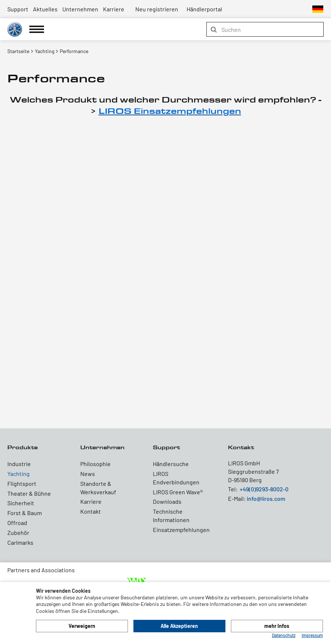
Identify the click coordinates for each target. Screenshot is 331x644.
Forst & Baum (25, 513)
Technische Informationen (171, 515)
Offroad (17, 523)
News (88, 474)
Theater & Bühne (29, 493)
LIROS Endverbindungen (176, 478)
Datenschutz (284, 635)
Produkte (23, 447)
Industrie (19, 464)
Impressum (312, 635)
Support (18, 9)
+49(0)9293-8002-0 (264, 489)
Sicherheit (21, 503)
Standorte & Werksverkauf (98, 488)
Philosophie (95, 464)
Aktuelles (45, 9)
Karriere (114, 9)
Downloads (167, 501)
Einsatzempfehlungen (181, 530)
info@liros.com (266, 498)
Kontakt (91, 511)
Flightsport (22, 483)
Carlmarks (20, 542)
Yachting (19, 474)
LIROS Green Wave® (178, 492)
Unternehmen (80, 9)
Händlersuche (171, 464)
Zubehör (18, 533)
